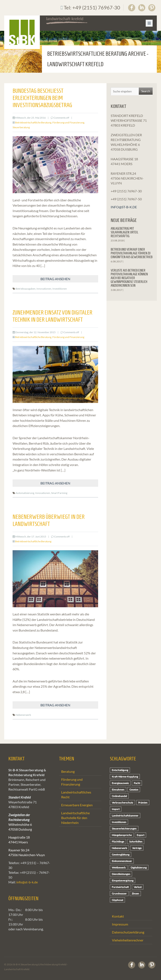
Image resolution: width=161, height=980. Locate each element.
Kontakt (118, 916)
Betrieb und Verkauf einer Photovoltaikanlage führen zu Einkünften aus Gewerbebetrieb (132, 253)
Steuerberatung (21, 127)
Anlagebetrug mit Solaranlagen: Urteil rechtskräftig (124, 232)
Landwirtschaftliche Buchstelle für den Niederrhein (75, 818)
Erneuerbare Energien (77, 805)
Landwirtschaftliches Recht (76, 795)
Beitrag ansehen (55, 279)
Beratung (68, 771)
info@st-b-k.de (124, 207)
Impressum (120, 924)
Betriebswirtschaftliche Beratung (33, 122)
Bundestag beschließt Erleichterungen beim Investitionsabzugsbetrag (42, 98)
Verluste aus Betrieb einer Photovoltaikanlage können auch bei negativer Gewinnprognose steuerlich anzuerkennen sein (129, 278)
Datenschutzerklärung (128, 932)
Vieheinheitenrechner (128, 940)
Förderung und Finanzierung (68, 122)
